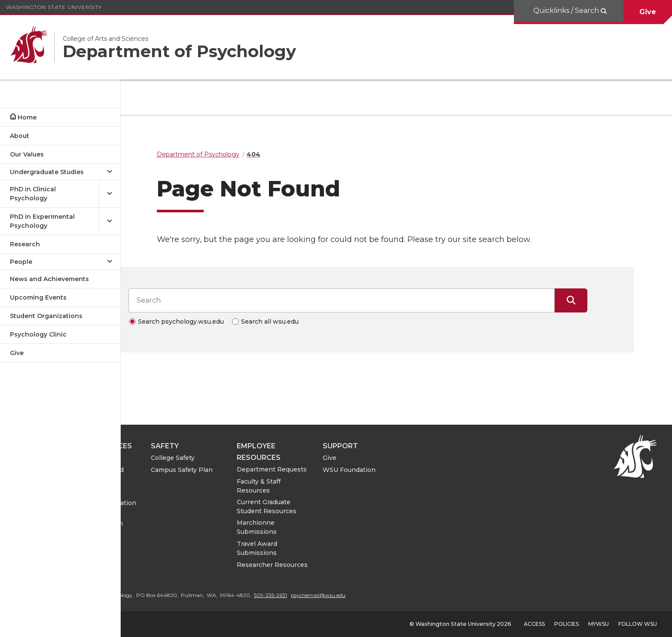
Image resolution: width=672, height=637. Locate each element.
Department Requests (349, 469)
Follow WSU (638, 624)
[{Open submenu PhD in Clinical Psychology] (110, 194)
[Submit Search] (609, 300)
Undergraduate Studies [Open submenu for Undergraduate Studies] (47, 172)
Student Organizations (46, 316)
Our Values (27, 154)
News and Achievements (49, 279)
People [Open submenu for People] (21, 262)
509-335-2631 (347, 595)
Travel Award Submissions (334, 548)
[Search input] (380, 300)
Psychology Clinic (38, 334)
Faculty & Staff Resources (336, 486)
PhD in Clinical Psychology (33, 194)
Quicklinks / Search (567, 11)
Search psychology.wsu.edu (219, 322)
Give (648, 12)
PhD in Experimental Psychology (42, 221)
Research (25, 244)
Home (27, 117)
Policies (567, 624)
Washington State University (54, 7)
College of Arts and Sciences (171, 474)
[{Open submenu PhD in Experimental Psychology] (110, 221)
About (20, 136)
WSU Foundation (426, 470)
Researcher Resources (349, 565)
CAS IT (152, 491)
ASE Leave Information (177, 503)
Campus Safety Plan (259, 470)
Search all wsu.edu (308, 322)
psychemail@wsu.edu (395, 595)
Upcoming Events (38, 297)
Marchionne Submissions (334, 527)
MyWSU (599, 624)
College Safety (250, 458)
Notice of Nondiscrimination (171, 519)
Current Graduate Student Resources (344, 507)
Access (534, 624)
